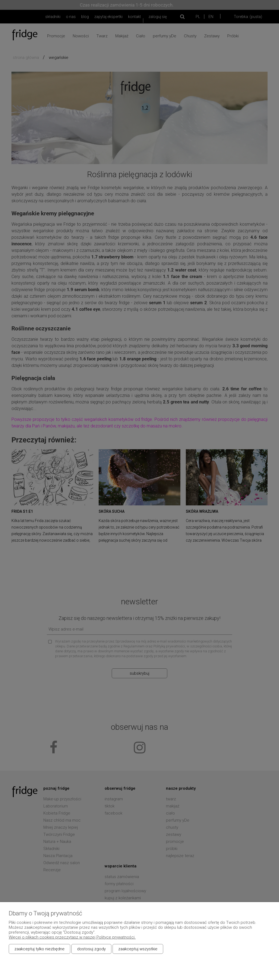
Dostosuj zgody (91, 949)
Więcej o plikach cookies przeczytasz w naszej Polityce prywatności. (72, 937)
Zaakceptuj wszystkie (138, 949)
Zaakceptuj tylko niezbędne (40, 949)
